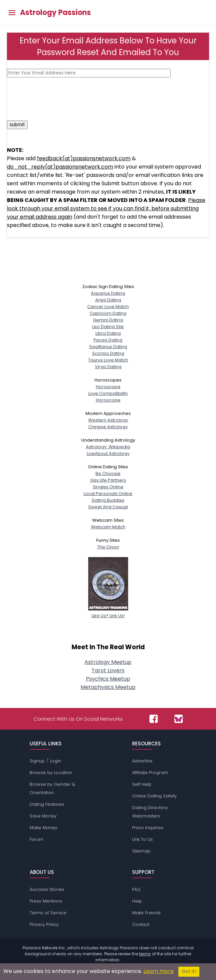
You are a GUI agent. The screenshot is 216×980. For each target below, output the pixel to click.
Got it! (189, 971)
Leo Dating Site (108, 327)
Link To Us (142, 839)
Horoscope (108, 387)
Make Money (43, 828)
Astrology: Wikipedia (108, 447)
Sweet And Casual (108, 507)
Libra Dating (108, 333)
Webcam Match (108, 527)
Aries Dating (108, 300)
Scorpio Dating (108, 353)
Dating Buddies (108, 500)
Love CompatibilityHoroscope (108, 397)
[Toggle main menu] (12, 13)
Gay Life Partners (108, 480)
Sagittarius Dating (108, 347)
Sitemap (141, 851)
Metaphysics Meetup (108, 687)
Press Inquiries (148, 828)
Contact (141, 924)
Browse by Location (51, 773)
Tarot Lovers (108, 670)
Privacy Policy (44, 924)
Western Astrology (108, 420)
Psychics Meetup (108, 679)
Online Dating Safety (154, 796)
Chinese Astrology (108, 427)
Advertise (142, 761)
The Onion (108, 547)
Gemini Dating (108, 320)
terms (145, 954)
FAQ (136, 889)
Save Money (43, 816)
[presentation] (58, 99)
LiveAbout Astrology (108, 453)
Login (56, 761)
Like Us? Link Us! (108, 612)
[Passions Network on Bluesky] (179, 719)
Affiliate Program (150, 773)
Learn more (159, 971)
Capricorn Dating (108, 313)
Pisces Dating (108, 340)
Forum (36, 839)
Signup (37, 761)
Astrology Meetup (108, 662)
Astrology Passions (55, 13)
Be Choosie (108, 473)
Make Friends (146, 913)
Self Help (142, 784)
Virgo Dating (108, 367)
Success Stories (47, 889)
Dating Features (47, 804)
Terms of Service (48, 913)
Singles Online (108, 487)
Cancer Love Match (108, 307)
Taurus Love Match (108, 360)
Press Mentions (46, 901)
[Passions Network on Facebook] (154, 719)
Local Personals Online (108, 494)
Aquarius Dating (108, 293)
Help (137, 901)
